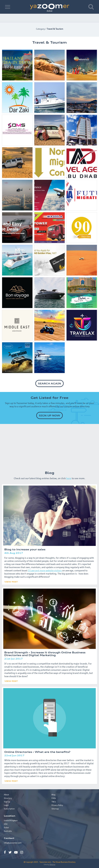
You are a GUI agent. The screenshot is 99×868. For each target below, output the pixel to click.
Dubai (6, 827)
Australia (8, 831)
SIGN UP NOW (49, 415)
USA (6, 824)
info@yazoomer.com (13, 843)
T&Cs (54, 802)
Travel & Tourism (55, 29)
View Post (11, 582)
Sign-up (7, 802)
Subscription (9, 809)
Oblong (52, 864)
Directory (8, 798)
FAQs (54, 798)
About (6, 795)
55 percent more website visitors (45, 571)
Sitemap (55, 809)
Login (6, 805)
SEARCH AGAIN (49, 383)
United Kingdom (11, 820)
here (69, 478)
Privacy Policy (57, 805)
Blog (53, 795)
